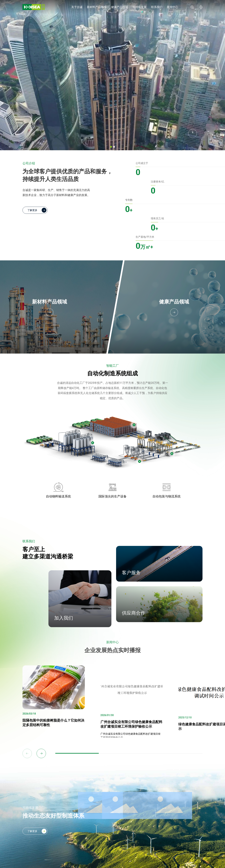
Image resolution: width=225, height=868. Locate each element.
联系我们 (157, 7)
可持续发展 (140, 7)
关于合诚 (77, 7)
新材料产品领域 (97, 7)
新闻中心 (172, 7)
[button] (111, 147)
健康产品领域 (120, 7)
